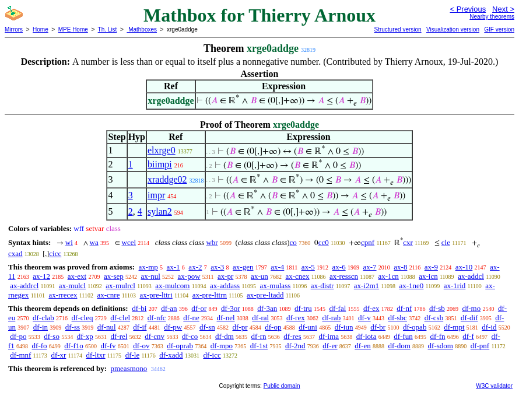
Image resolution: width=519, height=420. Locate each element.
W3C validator (494, 386)
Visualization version (453, 29)
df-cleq (83, 318)
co (293, 242)
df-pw (173, 327)
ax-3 (217, 267)
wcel (129, 242)
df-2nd (295, 346)
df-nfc (157, 318)
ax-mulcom (172, 286)
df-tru (303, 308)
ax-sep (114, 276)
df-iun (344, 327)
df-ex (371, 308)
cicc (55, 253)
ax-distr (322, 286)
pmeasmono (129, 368)
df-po (18, 336)
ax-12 (41, 276)
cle (446, 242)
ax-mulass (276, 286)
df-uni (308, 327)
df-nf (404, 308)
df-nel (226, 318)
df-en (362, 346)
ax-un (259, 276)
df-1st (259, 346)
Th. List (108, 29)
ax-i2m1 (367, 286)
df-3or (231, 308)
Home (41, 29)
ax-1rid (455, 286)
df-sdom (441, 346)
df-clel (120, 318)
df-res (292, 336)
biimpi (160, 164)
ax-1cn (388, 276)
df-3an (267, 308)
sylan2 (160, 211)
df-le (133, 355)
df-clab (43, 318)
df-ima (329, 336)
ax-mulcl (72, 286)
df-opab (415, 327)
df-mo (471, 308)
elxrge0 (162, 150)
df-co (190, 336)
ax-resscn (344, 276)
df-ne (191, 318)
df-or (199, 308)
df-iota (367, 336)
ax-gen (243, 267)
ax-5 (308, 267)
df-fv (108, 346)
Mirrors (14, 29)
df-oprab (180, 346)
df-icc (212, 355)
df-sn (207, 327)
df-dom (399, 346)
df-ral (260, 318)
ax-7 (369, 267)
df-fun (403, 336)
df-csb (434, 318)
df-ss (73, 327)
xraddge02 (167, 179)
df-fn (437, 336)
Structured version (397, 29)
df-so (52, 336)
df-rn (259, 336)
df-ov (141, 346)
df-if (140, 327)
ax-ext (77, 276)
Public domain (282, 386)
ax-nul (151, 276)
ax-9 (431, 267)
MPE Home (73, 29)
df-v (364, 318)
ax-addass (225, 286)
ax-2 (195, 267)
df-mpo (222, 346)
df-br (378, 327)
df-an (169, 308)
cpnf (368, 242)
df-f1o (74, 346)
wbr (212, 242)
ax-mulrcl (120, 286)
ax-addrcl (24, 286)
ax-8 (400, 267)
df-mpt (454, 327)
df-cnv (155, 336)
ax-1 (173, 267)
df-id (489, 327)
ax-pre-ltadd (265, 295)
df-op (273, 327)
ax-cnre (108, 295)
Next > (503, 9)
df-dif (469, 318)
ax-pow (189, 276)
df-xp (85, 336)
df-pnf (480, 346)
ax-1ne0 (411, 286)
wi (69, 242)
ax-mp (148, 267)
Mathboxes (142, 29)
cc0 (324, 242)
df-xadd (171, 355)
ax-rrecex (63, 295)
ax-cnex (297, 276)
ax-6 (339, 267)
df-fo (40, 346)
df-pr (240, 327)
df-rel (119, 336)
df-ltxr (95, 355)
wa (94, 242)
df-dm (225, 336)
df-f (468, 336)
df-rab (331, 318)
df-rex (296, 318)
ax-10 (464, 267)
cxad (15, 253)
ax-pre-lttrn (210, 295)
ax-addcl (471, 276)
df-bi (139, 308)
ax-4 (277, 267)
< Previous (468, 9)
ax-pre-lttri (156, 295)
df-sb (437, 308)
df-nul (107, 327)
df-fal (337, 308)
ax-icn (428, 276)
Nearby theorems (492, 17)
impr (156, 195)
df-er (330, 346)
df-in (41, 327)
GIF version (499, 29)
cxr (408, 242)
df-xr (58, 355)
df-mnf (20, 355)
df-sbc (397, 318)
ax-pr (225, 276)
